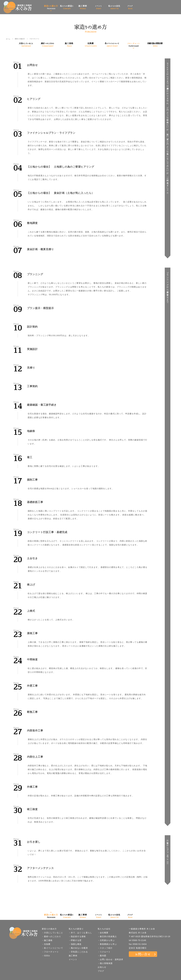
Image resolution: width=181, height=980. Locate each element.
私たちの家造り (76, 929)
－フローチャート (50, 952)
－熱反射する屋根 (77, 936)
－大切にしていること (52, 933)
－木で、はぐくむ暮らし (80, 933)
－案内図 (102, 956)
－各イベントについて (52, 948)
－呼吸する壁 (75, 940)
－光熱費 (46, 944)
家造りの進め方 (20, 39)
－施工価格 (47, 940)
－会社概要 (103, 933)
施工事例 (73, 956)
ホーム (8, 39)
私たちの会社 (104, 929)
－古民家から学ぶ (106, 940)
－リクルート (104, 952)
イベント (73, 959)
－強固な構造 (75, 944)
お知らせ (102, 967)
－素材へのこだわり (51, 936)
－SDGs (46, 956)
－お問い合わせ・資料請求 (110, 959)
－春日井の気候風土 (107, 936)
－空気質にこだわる (78, 952)
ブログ (101, 971)
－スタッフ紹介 (105, 948)
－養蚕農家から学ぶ (107, 944)
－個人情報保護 (105, 963)
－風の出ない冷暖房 (78, 948)
